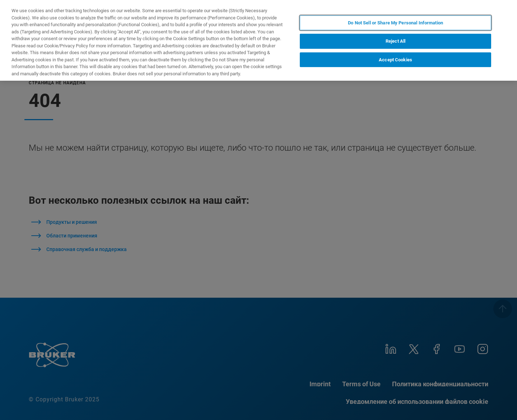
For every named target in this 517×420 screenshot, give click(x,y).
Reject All (395, 41)
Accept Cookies (395, 60)
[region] (258, 40)
